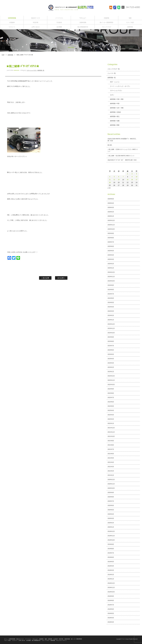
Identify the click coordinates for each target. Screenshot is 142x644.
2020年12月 (111, 480)
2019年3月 (111, 570)
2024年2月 (111, 315)
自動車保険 (67, 639)
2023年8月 (111, 341)
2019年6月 (111, 557)
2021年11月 (111, 432)
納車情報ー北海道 (115, 112)
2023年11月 (111, 328)
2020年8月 (111, 497)
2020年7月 (111, 501)
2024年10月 (111, 281)
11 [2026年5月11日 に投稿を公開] (110, 180)
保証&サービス (20, 639)
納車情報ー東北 (114, 116)
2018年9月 (111, 596)
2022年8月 (111, 393)
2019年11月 (111, 536)
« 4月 (109, 188)
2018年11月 (111, 588)
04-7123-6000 (132, 7)
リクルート (15, 640)
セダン (111, 95)
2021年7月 (111, 449)
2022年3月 (111, 415)
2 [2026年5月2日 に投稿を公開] (132, 174)
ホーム (6, 639)
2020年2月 (111, 523)
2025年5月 (111, 251)
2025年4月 (111, 255)
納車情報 (10, 55)
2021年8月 (111, 445)
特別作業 (61, 639)
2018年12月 (111, 583)
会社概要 (29, 640)
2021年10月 (111, 436)
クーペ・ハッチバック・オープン (119, 86)
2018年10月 (111, 592)
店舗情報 (41, 639)
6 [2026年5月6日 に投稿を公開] (119, 177)
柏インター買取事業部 (77, 639)
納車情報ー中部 (114, 104)
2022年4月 (111, 410)
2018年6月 (111, 609)
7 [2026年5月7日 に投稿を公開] (123, 177)
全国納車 (50, 639)
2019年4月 (111, 566)
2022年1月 (111, 423)
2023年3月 (111, 363)
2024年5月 (111, 303)
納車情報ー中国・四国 (116, 99)
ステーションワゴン (32, 70)
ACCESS (115, 9)
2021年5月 (111, 458)
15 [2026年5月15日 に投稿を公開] (128, 180)
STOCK (111, 9)
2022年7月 (111, 398)
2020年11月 (111, 484)
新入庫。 (110, 145)
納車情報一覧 (41, 70)
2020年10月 (111, 488)
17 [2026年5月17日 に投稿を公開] (137, 180)
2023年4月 (111, 359)
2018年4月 (111, 618)
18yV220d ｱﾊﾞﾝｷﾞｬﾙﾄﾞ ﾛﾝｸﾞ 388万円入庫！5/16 (122, 160)
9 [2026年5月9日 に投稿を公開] (132, 177)
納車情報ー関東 (114, 125)
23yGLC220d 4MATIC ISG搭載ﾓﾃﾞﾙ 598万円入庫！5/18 (122, 140)
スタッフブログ (46, 640)
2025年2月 (111, 264)
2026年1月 (111, 216)
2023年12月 (111, 324)
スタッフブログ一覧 (114, 69)
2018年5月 (111, 613)
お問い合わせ (22, 640)
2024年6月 (111, 298)
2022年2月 (111, 419)
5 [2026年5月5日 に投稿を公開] (114, 177)
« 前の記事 (45, 278)
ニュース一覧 (112, 73)
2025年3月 (111, 259)
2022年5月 (111, 406)
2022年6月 (111, 402)
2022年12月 (111, 376)
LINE (119, 9)
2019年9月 (111, 544)
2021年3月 (111, 467)
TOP (3, 55)
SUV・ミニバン (114, 82)
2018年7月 (111, 605)
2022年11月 (111, 380)
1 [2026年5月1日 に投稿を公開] (128, 174)
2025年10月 (111, 229)
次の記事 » (61, 278)
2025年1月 (111, 268)
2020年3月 (111, 518)
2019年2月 (111, 575)
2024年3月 (111, 311)
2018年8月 (111, 600)
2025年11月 (111, 225)
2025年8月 (111, 238)
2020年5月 (111, 510)
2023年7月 (111, 346)
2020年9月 (111, 493)
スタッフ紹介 (8, 640)
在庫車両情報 (12, 639)
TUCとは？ (35, 639)
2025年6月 (111, 246)
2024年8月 (111, 290)
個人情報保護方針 (36, 640)
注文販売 (56, 639)
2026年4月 (111, 203)
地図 (46, 639)
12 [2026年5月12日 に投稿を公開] (114, 180)
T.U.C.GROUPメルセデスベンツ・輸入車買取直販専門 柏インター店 (71, 8)
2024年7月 (111, 294)
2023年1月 (111, 372)
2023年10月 (111, 333)
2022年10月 (111, 385)
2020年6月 (111, 505)
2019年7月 (111, 553)
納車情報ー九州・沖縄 (116, 108)
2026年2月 (111, 212)
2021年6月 (111, 454)
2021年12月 (111, 428)
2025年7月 (111, 242)
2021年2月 (111, 471)
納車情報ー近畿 (114, 121)
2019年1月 (111, 579)
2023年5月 (111, 354)
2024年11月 (111, 277)
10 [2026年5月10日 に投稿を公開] (137, 177)
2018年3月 (111, 622)
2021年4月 (111, 462)
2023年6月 (111, 350)
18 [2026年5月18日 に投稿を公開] (110, 182)
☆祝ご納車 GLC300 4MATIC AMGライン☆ (121, 156)
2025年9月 (111, 233)
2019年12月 (111, 531)
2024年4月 (111, 307)
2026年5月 (111, 199)
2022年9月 (111, 389)
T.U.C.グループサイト (61, 640)
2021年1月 (111, 475)
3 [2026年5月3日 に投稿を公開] (137, 174)
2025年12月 (111, 220)
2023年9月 (111, 337)
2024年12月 (111, 272)
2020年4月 (111, 514)
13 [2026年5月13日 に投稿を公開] (119, 180)
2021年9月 (111, 441)
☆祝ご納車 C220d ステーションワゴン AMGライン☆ (123, 150)
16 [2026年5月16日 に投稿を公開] (132, 180)
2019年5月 (111, 562)
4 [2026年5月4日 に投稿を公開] (110, 177)
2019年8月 (111, 549)
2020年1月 (111, 527)
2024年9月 (111, 285)
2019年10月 (111, 540)
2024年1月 (111, 320)
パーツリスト (28, 639)
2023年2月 (111, 367)
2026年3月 (111, 208)
